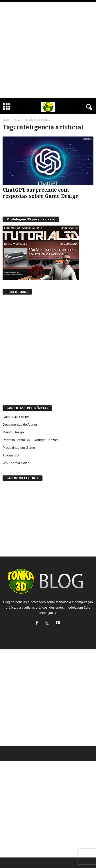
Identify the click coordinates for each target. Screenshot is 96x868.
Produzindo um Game (19, 448)
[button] (88, 107)
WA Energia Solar (16, 463)
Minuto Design (13, 432)
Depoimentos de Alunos (20, 425)
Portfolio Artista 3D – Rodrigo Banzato (31, 440)
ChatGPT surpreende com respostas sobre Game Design (41, 193)
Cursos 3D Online (16, 417)
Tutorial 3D (11, 455)
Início (6, 120)
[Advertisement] (48, 50)
